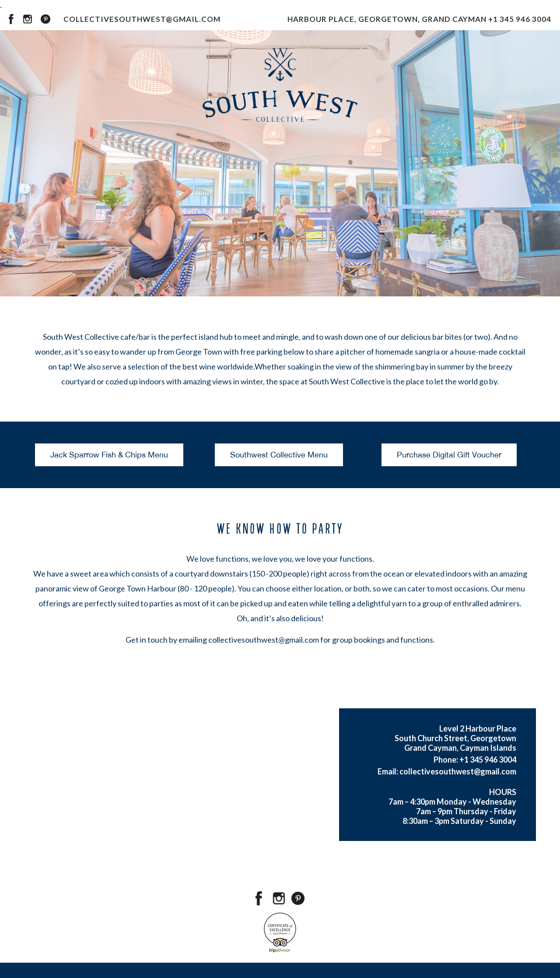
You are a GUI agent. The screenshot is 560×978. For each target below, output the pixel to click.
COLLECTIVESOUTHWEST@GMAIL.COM (142, 19)
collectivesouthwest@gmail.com (264, 640)
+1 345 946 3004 (520, 19)
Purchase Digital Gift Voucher (449, 455)
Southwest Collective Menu (279, 455)
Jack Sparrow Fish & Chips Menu (109, 455)
